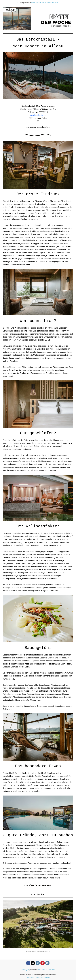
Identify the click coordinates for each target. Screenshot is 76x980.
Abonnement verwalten (46, 970)
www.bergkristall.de (38, 115)
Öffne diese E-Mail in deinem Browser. (45, 3)
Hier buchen (38, 895)
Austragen (25, 970)
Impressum (30, 977)
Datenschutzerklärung (43, 977)
